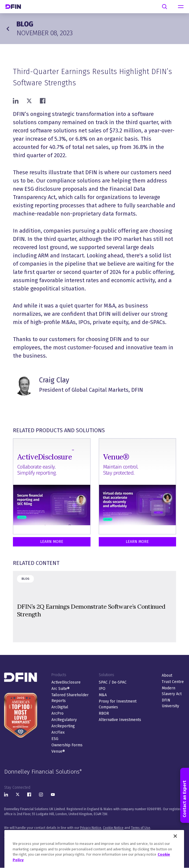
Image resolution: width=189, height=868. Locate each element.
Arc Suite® (61, 689)
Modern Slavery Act (172, 691)
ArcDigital (60, 707)
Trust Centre (173, 682)
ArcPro (57, 713)
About (167, 675)
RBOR (104, 713)
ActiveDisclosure (66, 682)
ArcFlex (58, 732)
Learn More (52, 542)
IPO (102, 689)
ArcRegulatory (64, 720)
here (34, 838)
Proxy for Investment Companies (118, 704)
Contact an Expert (184, 795)
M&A (103, 695)
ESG (55, 739)
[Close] (175, 850)
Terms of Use (141, 828)
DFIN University (170, 703)
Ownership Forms (67, 745)
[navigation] (181, 7)
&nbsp (94, 607)
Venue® (58, 751)
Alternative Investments (120, 720)
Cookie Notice (113, 828)
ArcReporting (63, 726)
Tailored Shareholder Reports (70, 698)
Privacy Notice (91, 828)
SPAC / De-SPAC (113, 682)
